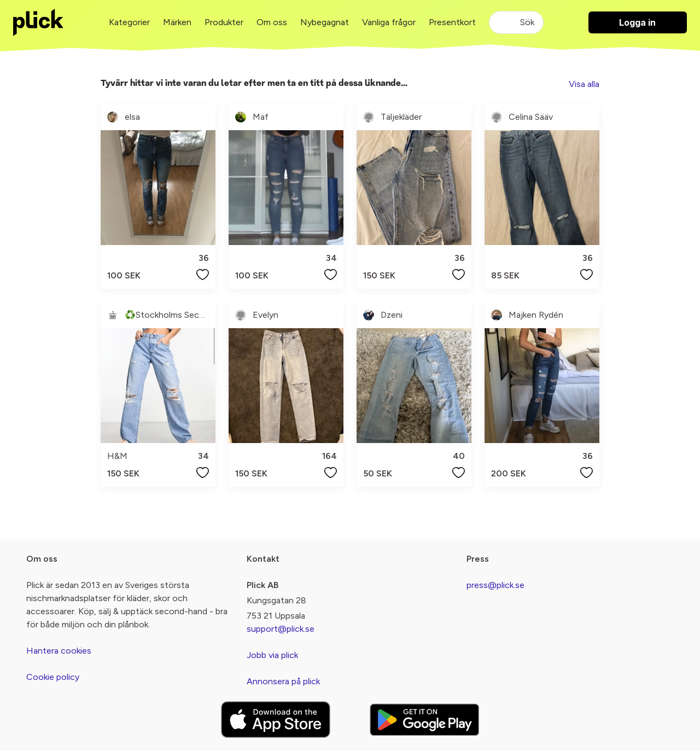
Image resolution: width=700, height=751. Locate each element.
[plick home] (38, 22)
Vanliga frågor (389, 22)
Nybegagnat (325, 22)
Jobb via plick (272, 655)
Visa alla (584, 84)
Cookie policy (53, 677)
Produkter (224, 22)
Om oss (272, 22)
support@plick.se (281, 629)
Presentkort (452, 22)
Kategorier (129, 22)
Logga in (637, 22)
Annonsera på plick (283, 681)
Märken (177, 22)
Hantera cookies (59, 651)
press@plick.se (495, 585)
